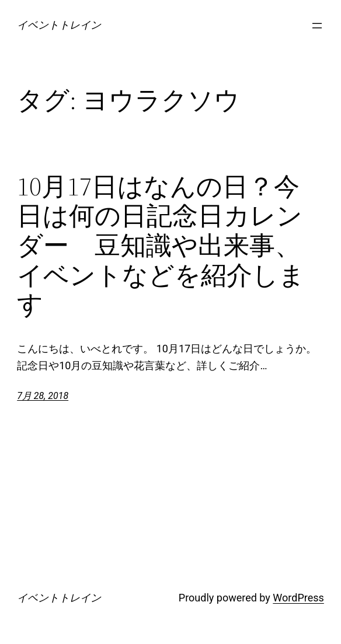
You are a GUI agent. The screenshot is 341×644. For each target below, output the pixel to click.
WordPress (298, 598)
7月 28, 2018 (43, 396)
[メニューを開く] (317, 26)
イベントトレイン (59, 25)
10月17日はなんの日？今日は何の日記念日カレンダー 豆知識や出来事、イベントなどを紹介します (161, 246)
